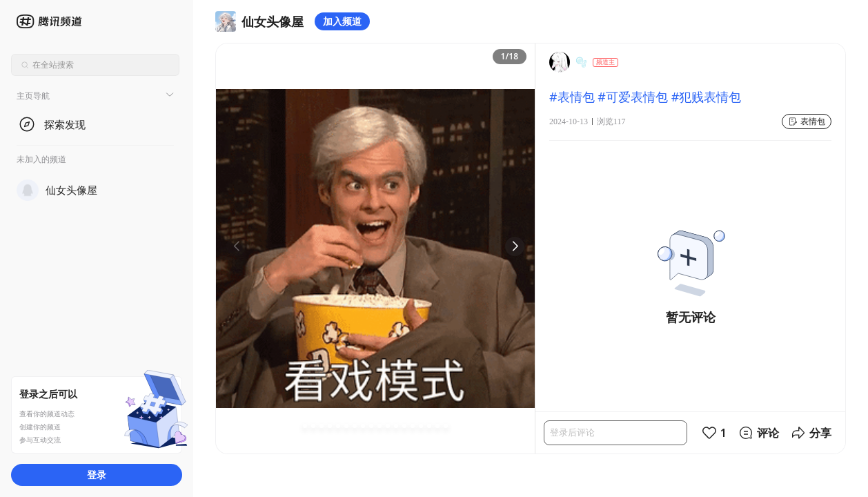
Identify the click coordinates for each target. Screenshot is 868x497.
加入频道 (342, 21)
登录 (97, 475)
